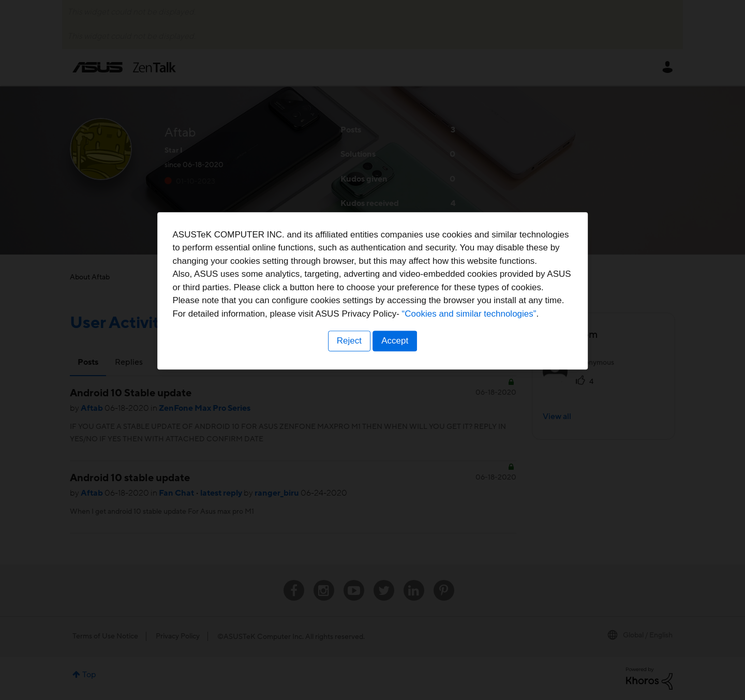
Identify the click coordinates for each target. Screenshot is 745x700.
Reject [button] (348, 414)
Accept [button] (396, 414)
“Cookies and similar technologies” (404, 387)
